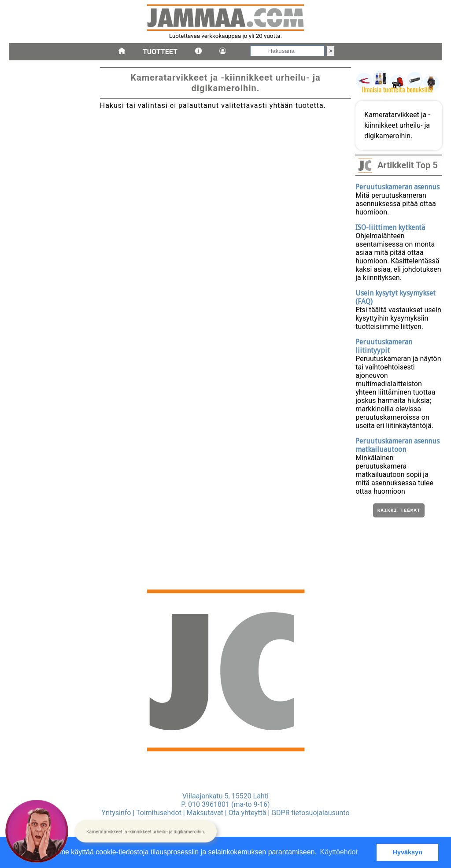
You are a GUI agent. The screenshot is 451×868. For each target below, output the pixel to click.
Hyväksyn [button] (408, 852)
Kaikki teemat (399, 511)
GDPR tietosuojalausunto (310, 813)
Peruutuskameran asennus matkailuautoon (397, 445)
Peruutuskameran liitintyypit (384, 346)
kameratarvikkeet (38, 356)
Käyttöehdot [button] (339, 852)
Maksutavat (205, 813)
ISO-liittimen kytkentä (390, 227)
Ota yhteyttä (248, 813)
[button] (146, 831)
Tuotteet (160, 52)
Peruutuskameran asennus (397, 187)
